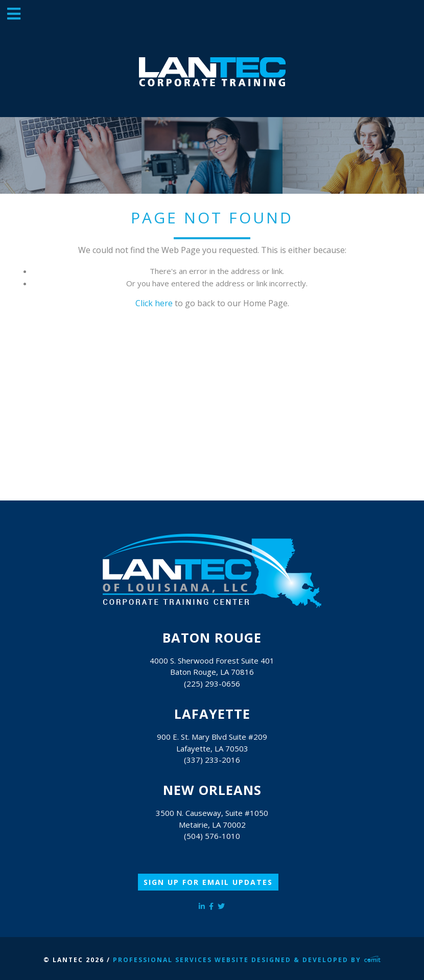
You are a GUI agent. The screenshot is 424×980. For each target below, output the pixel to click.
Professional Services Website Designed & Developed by (247, 960)
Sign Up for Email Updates (208, 882)
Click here (154, 303)
